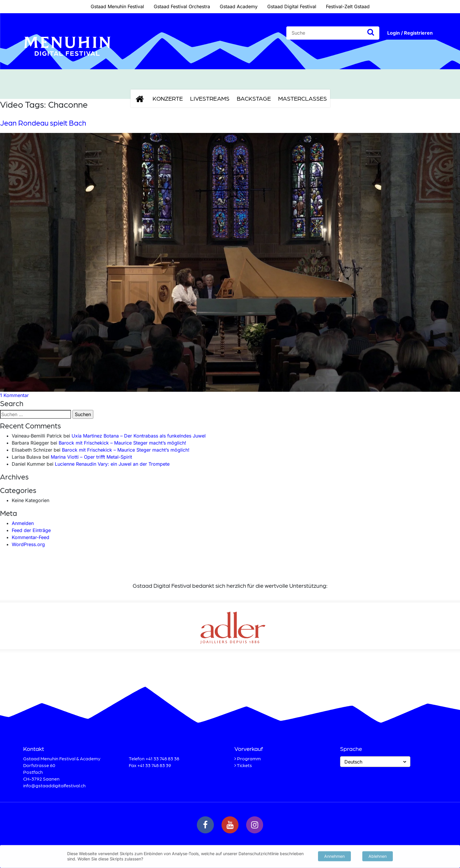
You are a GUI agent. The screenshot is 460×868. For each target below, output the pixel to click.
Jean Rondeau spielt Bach (43, 123)
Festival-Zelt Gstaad (348, 6)
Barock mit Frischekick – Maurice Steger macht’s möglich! (122, 443)
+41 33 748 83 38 (162, 758)
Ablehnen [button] (378, 856)
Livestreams (210, 98)
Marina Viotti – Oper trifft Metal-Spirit (91, 457)
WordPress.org (28, 544)
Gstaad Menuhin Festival (117, 6)
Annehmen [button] (334, 856)
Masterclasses (302, 98)
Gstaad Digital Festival (292, 6)
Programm (249, 758)
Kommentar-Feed (31, 537)
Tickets (244, 765)
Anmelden (23, 523)
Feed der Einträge (31, 530)
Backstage (254, 98)
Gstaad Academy (239, 6)
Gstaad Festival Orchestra (182, 6)
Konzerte (168, 98)
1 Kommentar (14, 395)
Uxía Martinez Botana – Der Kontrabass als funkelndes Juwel (139, 436)
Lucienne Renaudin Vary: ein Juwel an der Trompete (112, 464)
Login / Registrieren (410, 33)
